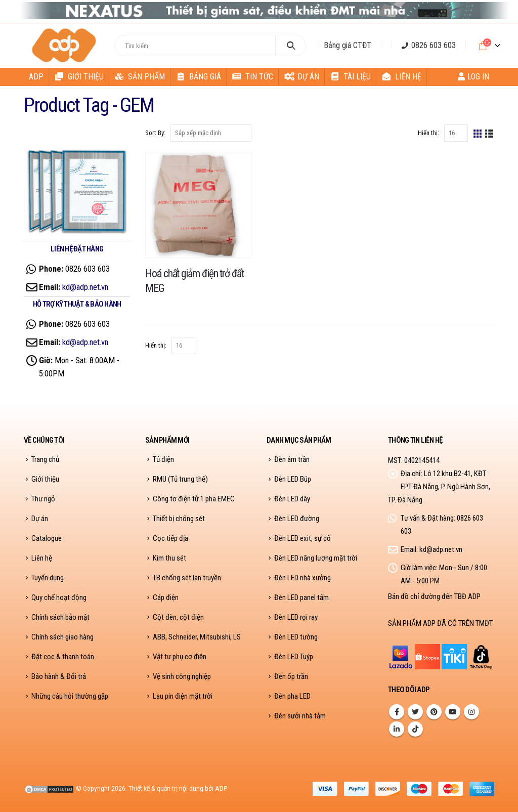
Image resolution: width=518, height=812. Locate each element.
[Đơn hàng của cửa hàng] (211, 133)
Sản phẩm (140, 77)
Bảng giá (199, 77)
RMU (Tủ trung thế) (180, 479)
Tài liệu (351, 77)
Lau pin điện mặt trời (183, 696)
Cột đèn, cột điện (178, 617)
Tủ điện (163, 459)
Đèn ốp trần (291, 676)
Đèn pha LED (292, 696)
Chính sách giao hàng (62, 637)
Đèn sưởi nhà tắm (300, 716)
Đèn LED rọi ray (296, 617)
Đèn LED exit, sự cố (303, 538)
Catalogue (47, 538)
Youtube (453, 712)
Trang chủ (45, 459)
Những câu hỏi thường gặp (70, 696)
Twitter (415, 712)
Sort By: (155, 133)
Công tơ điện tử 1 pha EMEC (194, 499)
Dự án (302, 77)
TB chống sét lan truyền (187, 578)
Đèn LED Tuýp (294, 657)
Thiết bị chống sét (179, 519)
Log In (473, 77)
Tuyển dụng (48, 578)
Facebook (397, 712)
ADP (36, 77)
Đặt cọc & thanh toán (63, 657)
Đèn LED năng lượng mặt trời (316, 558)
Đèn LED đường (297, 519)
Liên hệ (402, 77)
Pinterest (434, 712)
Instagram (471, 712)
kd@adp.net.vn (85, 287)
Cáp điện (166, 597)
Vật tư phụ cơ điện (180, 657)
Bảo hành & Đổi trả (59, 676)
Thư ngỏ (43, 499)
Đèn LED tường (296, 637)
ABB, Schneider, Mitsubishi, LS (197, 637)
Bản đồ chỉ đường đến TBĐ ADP (434, 596)
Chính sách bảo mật (60, 617)
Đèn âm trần (292, 459)
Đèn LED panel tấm (301, 597)
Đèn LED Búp (293, 479)
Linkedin (397, 729)
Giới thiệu (79, 77)
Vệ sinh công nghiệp (182, 676)
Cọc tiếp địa (170, 538)
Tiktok (415, 729)
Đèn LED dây (292, 499)
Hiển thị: (428, 133)
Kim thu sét (169, 558)
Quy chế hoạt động (59, 597)
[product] (198, 205)
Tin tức (253, 77)
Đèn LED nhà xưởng (303, 578)
